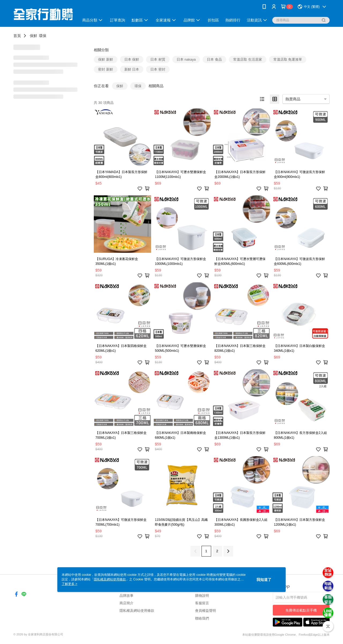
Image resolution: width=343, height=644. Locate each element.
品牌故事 (126, 596)
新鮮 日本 (132, 69)
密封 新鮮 (106, 69)
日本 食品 (214, 59)
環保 (43, 36)
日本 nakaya (186, 59)
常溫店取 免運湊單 (288, 59)
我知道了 (264, 580)
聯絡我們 (202, 618)
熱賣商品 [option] (293, 99)
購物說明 (202, 596)
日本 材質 (158, 59)
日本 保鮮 (132, 59)
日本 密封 (158, 69)
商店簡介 (126, 603)
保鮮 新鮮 (106, 59)
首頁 (17, 36)
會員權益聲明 (206, 611)
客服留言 (202, 603)
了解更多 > (69, 584)
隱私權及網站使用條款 (137, 611)
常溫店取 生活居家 (248, 59)
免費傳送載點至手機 (301, 610)
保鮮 (33, 36)
